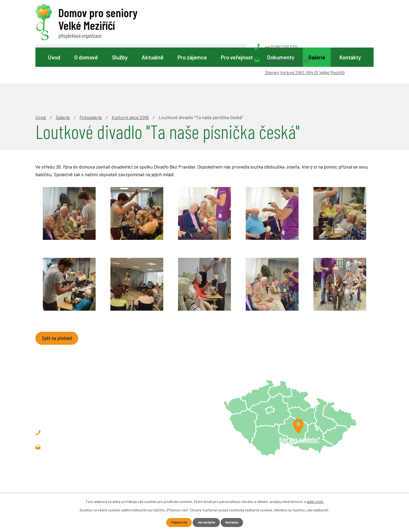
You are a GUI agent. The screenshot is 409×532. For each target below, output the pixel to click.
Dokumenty (281, 57)
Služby (120, 57)
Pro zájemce (192, 57)
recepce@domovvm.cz (77, 412)
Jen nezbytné (206, 522)
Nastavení (234, 522)
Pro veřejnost (237, 57)
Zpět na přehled (59, 302)
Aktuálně (153, 57)
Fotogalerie (91, 81)
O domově (86, 57)
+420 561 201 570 (71, 397)
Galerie (317, 57)
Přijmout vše (177, 522)
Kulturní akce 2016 (130, 81)
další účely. (315, 501)
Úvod (54, 57)
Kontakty (350, 57)
